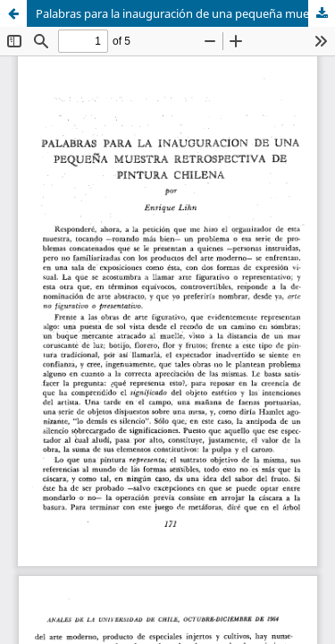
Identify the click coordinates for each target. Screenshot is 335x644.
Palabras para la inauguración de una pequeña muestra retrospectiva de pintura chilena (185, 13)
